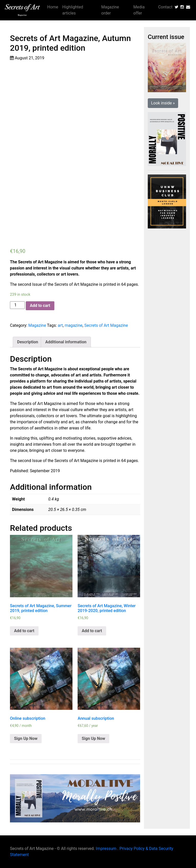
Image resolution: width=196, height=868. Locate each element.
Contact (165, 7)
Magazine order (110, 10)
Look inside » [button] (163, 103)
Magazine (37, 325)
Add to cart (40, 306)
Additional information (66, 342)
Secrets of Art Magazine (106, 325)
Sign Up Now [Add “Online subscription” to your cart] (26, 738)
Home (53, 7)
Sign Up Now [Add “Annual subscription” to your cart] (93, 738)
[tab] (28, 342)
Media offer (139, 10)
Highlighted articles (73, 10)
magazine (73, 325)
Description (28, 342)
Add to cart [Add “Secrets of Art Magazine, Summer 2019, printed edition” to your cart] (24, 631)
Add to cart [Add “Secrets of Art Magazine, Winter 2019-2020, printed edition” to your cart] (92, 631)
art (60, 325)
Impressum (106, 849)
